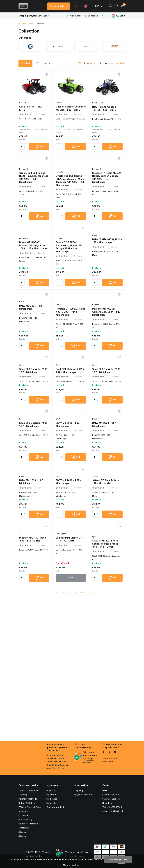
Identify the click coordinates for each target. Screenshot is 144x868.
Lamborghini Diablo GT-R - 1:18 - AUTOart (70, 547)
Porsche (59, 310)
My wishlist (52, 803)
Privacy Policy (25, 820)
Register (51, 791)
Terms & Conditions (28, 791)
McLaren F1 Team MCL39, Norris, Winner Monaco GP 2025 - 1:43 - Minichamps (107, 182)
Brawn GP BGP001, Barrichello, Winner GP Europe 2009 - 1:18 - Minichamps (69, 252)
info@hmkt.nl (116, 811)
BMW (95, 237)
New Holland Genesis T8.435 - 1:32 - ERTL (104, 108)
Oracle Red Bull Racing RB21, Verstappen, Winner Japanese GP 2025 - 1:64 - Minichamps (71, 182)
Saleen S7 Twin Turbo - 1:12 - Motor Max (106, 489)
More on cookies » (72, 865)
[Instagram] (109, 753)
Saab (21, 371)
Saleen (95, 483)
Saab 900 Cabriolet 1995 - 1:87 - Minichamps (34, 377)
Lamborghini (61, 541)
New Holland (98, 103)
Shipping (23, 16)
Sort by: (104, 63)
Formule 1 (23, 173)
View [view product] (71, 585)
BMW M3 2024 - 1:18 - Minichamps (32, 313)
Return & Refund (27, 803)
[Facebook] (104, 753)
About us (23, 811)
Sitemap (23, 832)
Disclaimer (24, 815)
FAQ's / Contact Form (30, 807)
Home (31, 24)
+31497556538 (114, 807)
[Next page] (88, 600)
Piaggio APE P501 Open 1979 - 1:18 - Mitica (33, 547)
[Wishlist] (116, 6)
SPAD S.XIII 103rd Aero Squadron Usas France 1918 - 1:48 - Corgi (105, 552)
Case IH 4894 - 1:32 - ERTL (31, 108)
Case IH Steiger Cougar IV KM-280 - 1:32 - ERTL (71, 108)
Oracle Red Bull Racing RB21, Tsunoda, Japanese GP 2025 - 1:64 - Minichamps (34, 182)
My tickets (52, 799)
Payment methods (39, 16)
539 (82, 600)
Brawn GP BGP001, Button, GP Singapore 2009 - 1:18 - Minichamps (33, 251)
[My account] (111, 6)
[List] (80, 63)
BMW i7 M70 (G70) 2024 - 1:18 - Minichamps (107, 242)
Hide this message (118, 860)
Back (22, 24)
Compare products (56, 807)
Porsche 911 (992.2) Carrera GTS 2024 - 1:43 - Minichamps (107, 318)
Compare (39, 114)
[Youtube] (115, 753)
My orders (51, 795)
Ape (21, 541)
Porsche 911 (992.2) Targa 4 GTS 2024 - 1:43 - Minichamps (71, 318)
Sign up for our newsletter (110, 760)
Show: (87, 63)
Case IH (23, 103)
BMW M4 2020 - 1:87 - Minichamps (68, 431)
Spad (94, 544)
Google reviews (88, 760)
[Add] (39, 147)
